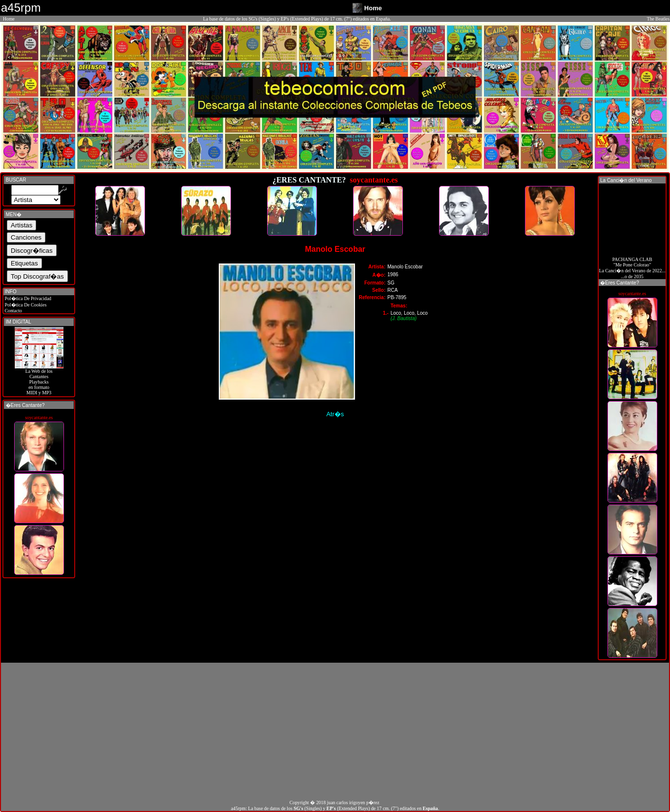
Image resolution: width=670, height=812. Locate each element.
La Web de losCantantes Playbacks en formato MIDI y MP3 (39, 380)
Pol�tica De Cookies (25, 305)
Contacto (13, 311)
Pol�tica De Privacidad (27, 298)
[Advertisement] (335, 731)
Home (9, 19)
